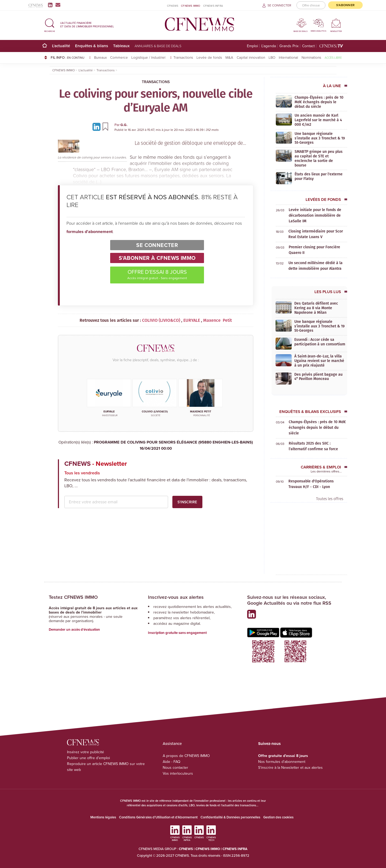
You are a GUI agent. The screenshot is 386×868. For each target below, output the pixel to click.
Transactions (183, 57)
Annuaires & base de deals (158, 46)
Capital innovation (251, 57)
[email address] (116, 502)
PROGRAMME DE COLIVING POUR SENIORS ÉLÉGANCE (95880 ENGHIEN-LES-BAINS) (156, 445)
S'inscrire (187, 502)
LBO (272, 57)
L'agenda (269, 46)
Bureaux (100, 57)
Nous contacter (175, 768)
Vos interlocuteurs (178, 773)
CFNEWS (173, 6)
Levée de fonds (209, 57)
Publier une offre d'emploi (88, 758)
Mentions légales (103, 817)
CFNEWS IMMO (191, 6)
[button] (50, 25)
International (288, 57)
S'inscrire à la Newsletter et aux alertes (290, 768)
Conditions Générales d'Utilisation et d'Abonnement (158, 817)
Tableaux (121, 46)
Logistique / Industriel (149, 57)
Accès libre (333, 58)
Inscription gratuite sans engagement (177, 633)
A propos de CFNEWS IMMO (186, 756)
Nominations (311, 57)
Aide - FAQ (172, 762)
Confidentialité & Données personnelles (230, 817)
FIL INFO (71, 57)
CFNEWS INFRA (213, 6)
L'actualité (61, 46)
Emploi (252, 46)
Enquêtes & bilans (92, 46)
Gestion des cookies (278, 817)
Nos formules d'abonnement (282, 762)
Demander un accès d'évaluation (74, 629)
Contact (308, 46)
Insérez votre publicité (86, 752)
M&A (229, 57)
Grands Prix (289, 46)
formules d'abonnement (90, 232)
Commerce (119, 57)
